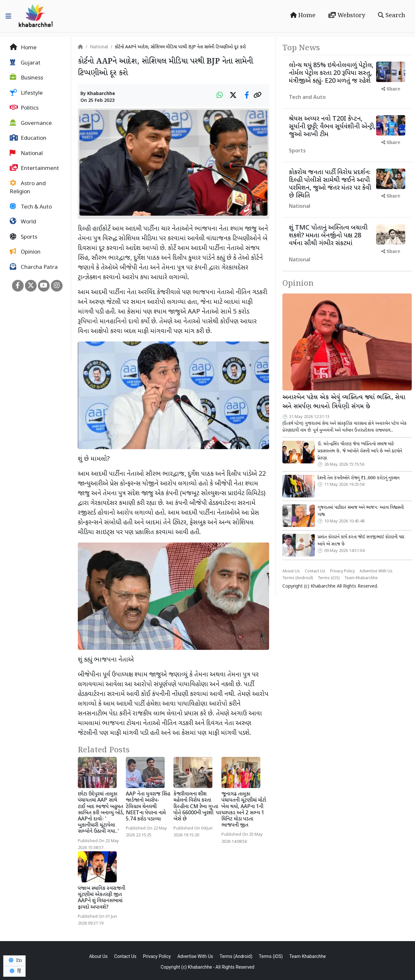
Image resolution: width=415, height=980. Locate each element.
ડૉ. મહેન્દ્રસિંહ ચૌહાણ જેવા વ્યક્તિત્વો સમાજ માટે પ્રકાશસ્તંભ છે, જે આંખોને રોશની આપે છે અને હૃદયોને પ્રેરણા (360, 451)
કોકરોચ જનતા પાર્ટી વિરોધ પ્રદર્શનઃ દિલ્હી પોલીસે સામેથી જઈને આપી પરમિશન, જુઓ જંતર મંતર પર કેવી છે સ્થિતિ (330, 184)
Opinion (25, 252)
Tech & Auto (31, 207)
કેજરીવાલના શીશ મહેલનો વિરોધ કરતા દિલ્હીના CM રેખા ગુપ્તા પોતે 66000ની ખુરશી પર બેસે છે (197, 807)
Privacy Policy (342, 571)
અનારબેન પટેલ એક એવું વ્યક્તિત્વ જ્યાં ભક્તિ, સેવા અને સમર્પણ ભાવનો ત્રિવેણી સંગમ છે (344, 402)
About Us (291, 571)
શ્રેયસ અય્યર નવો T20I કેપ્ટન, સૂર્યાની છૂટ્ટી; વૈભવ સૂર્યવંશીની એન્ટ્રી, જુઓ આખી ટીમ (332, 127)
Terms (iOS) (329, 578)
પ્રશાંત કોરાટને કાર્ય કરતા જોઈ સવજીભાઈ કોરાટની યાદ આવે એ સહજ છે (361, 541)
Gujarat (25, 63)
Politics (24, 108)
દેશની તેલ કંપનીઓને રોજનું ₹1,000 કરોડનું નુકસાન (358, 478)
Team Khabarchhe (361, 578)
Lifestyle (26, 93)
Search (392, 16)
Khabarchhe (101, 94)
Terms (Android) (298, 578)
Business (26, 78)
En (14, 961)
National (26, 153)
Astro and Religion (28, 188)
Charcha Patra (34, 267)
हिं (14, 971)
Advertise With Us (376, 571)
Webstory (347, 16)
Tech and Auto (307, 98)
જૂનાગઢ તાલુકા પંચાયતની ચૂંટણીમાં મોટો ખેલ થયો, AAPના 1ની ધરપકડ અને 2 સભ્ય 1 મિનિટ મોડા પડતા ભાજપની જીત (244, 810)
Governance (31, 123)
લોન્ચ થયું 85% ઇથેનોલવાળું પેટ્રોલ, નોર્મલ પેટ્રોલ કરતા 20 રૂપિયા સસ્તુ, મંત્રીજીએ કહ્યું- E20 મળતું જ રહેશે (331, 73)
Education (28, 138)
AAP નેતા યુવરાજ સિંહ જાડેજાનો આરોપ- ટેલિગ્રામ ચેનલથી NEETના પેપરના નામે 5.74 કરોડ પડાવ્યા (148, 807)
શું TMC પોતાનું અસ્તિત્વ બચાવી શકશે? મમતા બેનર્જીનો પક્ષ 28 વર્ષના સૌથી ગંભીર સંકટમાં (328, 236)
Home (303, 16)
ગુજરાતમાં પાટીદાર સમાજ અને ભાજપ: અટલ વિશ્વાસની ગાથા (361, 511)
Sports (24, 237)
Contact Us (315, 571)
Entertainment (34, 168)
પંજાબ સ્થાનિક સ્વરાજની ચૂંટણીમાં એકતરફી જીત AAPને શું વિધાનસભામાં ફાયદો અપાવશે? (101, 898)
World (23, 222)
